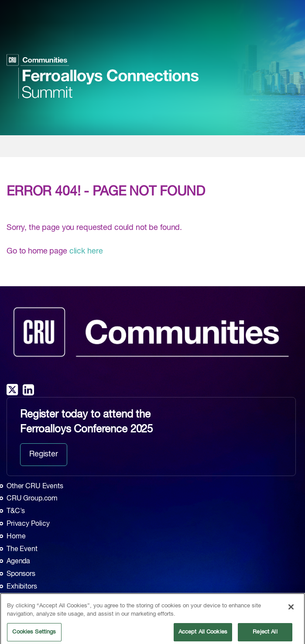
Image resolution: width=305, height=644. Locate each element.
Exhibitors (22, 587)
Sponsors (21, 574)
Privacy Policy (28, 524)
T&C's (16, 511)
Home (16, 537)
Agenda (18, 562)
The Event (22, 549)
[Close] (291, 610)
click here (86, 251)
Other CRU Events (35, 486)
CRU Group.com (32, 499)
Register (44, 454)
